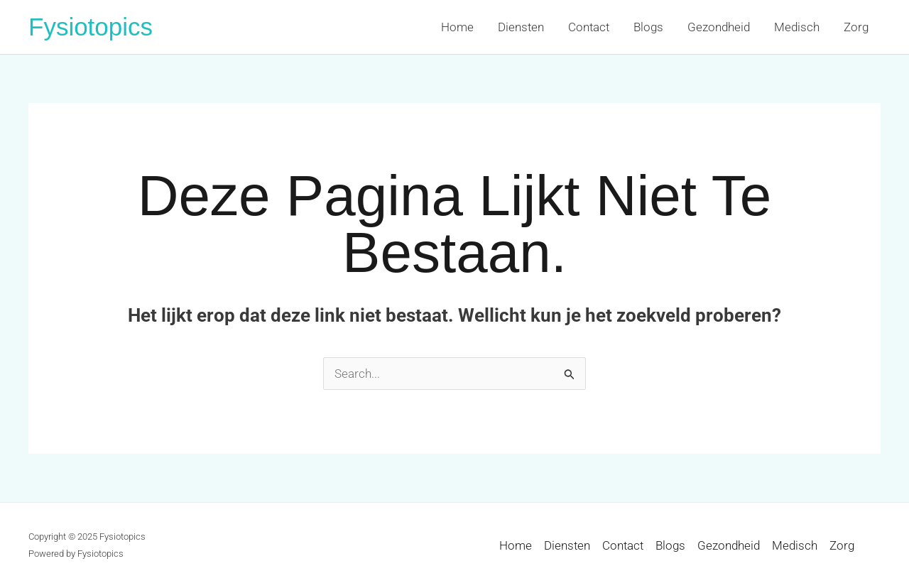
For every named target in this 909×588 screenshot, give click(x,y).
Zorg (856, 27)
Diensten (521, 27)
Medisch (797, 27)
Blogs (648, 27)
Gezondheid (719, 27)
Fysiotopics (91, 27)
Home (457, 27)
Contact (589, 27)
